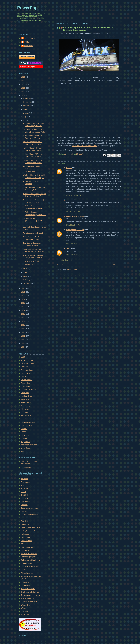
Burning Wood (26, 467)
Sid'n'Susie (25, 435)
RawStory (25, 570)
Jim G (69, 249)
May (25, 269)
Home (89, 265)
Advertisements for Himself (33, 233)
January (27, 283)
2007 (24, 336)
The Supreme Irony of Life (31, 595)
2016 (24, 303)
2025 (24, 81)
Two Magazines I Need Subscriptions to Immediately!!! (31, 169)
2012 (24, 318)
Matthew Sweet (27, 396)
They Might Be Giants (29, 445)
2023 (24, 88)
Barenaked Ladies (28, 363)
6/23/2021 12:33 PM (74, 195)
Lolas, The (25, 393)
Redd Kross (25, 419)
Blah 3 (23, 492)
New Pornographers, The (30, 406)
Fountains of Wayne (28, 390)
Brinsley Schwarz (28, 370)
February (27, 280)
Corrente (24, 505)
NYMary (27, 42)
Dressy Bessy (26, 383)
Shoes (23, 432)
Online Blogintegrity (28, 557)
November (27, 102)
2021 (24, 95)
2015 (24, 307)
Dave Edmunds (27, 380)
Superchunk (26, 442)
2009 (24, 329)
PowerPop (28, 8)
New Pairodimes (27, 547)
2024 (24, 84)
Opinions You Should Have (31, 560)
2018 (24, 296)
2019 (24, 292)
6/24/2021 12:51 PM (74, 255)
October (27, 106)
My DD (24, 544)
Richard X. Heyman (28, 422)
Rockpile (24, 429)
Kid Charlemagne (31, 38)
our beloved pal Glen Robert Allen (84, 146)
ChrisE (69, 168)
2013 (24, 314)
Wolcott (24, 608)
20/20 (23, 357)
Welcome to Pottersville (30, 602)
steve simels (29, 46)
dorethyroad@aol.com (75, 216)
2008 (24, 332)
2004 (24, 347)
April (25, 272)
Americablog (26, 482)
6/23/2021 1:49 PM (73, 211)
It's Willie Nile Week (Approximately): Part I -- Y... (33, 221)
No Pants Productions (29, 554)
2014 (24, 310)
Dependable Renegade (30, 508)
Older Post (117, 265)
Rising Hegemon (27, 573)
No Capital (25, 550)
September (28, 109)
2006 (24, 340)
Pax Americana (27, 563)
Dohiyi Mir (25, 511)
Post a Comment (66, 260)
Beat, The (25, 367)
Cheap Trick (26, 373)
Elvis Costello (26, 386)
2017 (24, 299)
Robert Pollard (26, 425)
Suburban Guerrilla (28, 589)
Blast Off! (24, 495)
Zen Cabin (25, 615)
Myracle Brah (26, 403)
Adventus (25, 479)
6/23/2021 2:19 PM (73, 225)
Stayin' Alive (26, 582)
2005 (24, 343)
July (25, 117)
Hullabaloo (25, 534)
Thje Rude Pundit (28, 598)
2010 (24, 325)
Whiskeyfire (25, 605)
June (25, 120)
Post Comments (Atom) (75, 269)
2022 (24, 92)
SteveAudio (25, 585)
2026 (24, 77)
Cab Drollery (26, 502)
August (26, 113)
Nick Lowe (25, 409)
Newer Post (61, 265)
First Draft (25, 521)
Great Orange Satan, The (30, 527)
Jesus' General (27, 541)
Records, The (26, 415)
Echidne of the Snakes (29, 515)
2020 (24, 288)
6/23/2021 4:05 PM (73, 244)
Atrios (23, 485)
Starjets (24, 438)
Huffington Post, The (29, 531)
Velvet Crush (26, 448)
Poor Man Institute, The (30, 567)
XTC (23, 451)
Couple (24, 377)
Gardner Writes (27, 524)
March (26, 276)
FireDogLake (26, 518)
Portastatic (25, 412)
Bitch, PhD (25, 489)
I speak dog (25, 537)
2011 (24, 321)
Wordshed (25, 611)
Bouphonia (25, 498)
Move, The (25, 399)
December (27, 98)
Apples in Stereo (27, 360)
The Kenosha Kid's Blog (30, 592)
